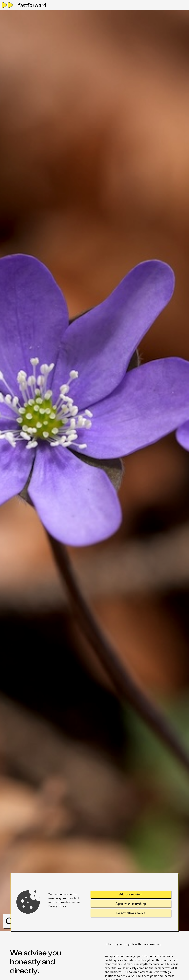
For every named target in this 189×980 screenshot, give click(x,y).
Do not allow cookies (131, 913)
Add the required (131, 894)
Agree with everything (131, 904)
